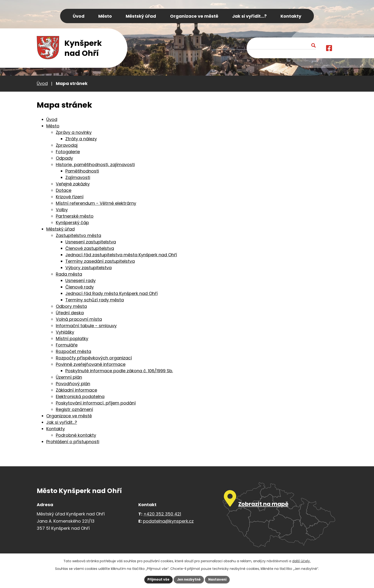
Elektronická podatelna (80, 396)
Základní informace (76, 390)
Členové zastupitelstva (90, 248)
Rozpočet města (73, 351)
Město (53, 126)
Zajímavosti (78, 177)
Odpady (64, 158)
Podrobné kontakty (76, 435)
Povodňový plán (73, 384)
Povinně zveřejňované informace (91, 364)
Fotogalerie (68, 152)
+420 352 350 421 (162, 514)
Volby (62, 210)
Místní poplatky (72, 339)
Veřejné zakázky (73, 184)
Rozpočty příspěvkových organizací (94, 358)
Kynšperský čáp (72, 223)
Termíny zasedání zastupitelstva (100, 261)
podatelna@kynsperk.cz (168, 521)
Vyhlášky (65, 332)
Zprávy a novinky (74, 132)
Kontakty (56, 429)
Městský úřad (60, 229)
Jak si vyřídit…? (62, 422)
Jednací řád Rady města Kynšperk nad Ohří (112, 293)
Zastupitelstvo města (78, 235)
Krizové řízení (70, 197)
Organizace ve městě (69, 416)
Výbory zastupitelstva (88, 268)
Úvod (42, 83)
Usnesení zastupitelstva (91, 242)
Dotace (64, 190)
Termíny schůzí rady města (95, 300)
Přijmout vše (157, 579)
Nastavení (218, 579)
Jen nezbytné (189, 579)
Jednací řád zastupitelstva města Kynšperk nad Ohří (121, 255)
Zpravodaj (67, 145)
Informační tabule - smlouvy (86, 326)
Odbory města (71, 306)
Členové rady (80, 287)
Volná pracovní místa (79, 319)
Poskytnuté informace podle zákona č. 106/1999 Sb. (119, 371)
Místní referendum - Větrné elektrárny (96, 203)
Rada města (69, 274)
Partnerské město (75, 216)
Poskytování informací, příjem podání (96, 403)
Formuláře (67, 345)
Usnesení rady (81, 281)
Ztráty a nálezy (81, 139)
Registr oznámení (74, 409)
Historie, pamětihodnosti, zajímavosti (95, 165)
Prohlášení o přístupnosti (73, 442)
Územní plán (69, 377)
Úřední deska (70, 313)
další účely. (301, 561)
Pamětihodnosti (82, 171)
